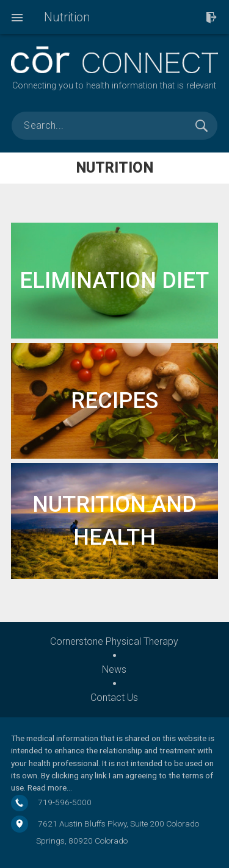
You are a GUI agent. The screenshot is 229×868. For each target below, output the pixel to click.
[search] (114, 126)
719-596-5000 (65, 802)
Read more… (50, 787)
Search (202, 126)
